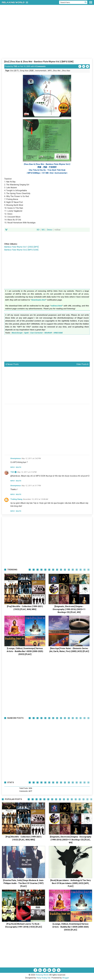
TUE (15, 66)
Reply (13, 467)
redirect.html (56, 306)
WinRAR (48, 333)
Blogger (66, 978)
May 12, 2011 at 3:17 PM (31, 486)
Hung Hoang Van (44, 978)
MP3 (49, 71)
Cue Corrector (36, 333)
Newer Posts (12, 364)
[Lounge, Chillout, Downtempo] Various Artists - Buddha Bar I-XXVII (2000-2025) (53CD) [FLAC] (25, 651)
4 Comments (40, 66)
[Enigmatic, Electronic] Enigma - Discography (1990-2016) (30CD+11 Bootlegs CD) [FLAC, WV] (69, 609)
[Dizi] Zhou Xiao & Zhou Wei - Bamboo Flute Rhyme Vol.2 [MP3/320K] (39, 62)
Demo (50, 230)
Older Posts (82, 364)
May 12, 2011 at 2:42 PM (31, 458)
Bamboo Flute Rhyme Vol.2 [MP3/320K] (21, 250)
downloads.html (39, 300)
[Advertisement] (47, 40)
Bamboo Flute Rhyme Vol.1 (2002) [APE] (21, 247)
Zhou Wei (56, 71)
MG (43, 230)
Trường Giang (16, 499)
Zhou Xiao (66, 71)
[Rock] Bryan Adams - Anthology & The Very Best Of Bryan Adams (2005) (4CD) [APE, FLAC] (70, 883)
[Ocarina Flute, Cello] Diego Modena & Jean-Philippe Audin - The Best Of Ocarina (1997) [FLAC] (23, 883)
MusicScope (17, 333)
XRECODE (58, 333)
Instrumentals (41, 71)
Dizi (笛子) (14, 71)
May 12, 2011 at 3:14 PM (27, 472)
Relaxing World (42, 975)
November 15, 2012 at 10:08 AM (35, 499)
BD (38, 230)
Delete (18, 467)
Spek (26, 333)
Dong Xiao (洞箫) (27, 71)
